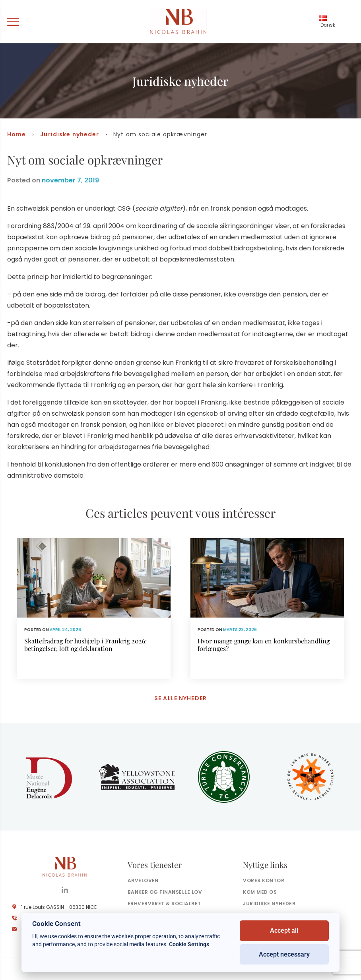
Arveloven (143, 881)
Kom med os (260, 892)
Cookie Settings (189, 944)
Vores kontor (264, 881)
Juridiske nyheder (70, 134)
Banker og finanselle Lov (165, 892)
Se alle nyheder (180, 699)
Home (16, 134)
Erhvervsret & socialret (164, 904)
